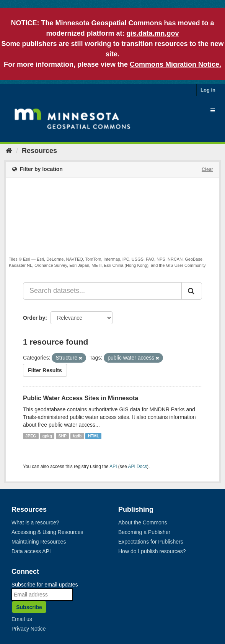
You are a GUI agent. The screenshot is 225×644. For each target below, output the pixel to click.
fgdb (77, 436)
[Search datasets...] (102, 291)
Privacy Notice (29, 629)
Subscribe (29, 607)
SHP (62, 436)
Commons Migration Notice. (175, 64)
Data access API (31, 551)
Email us (22, 619)
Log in (208, 90)
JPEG (31, 436)
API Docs (138, 467)
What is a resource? (35, 522)
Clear (207, 169)
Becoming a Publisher (144, 532)
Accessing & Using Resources (47, 532)
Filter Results (45, 370)
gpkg (47, 436)
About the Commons (143, 522)
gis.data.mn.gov (152, 33)
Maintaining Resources (39, 542)
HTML (94, 436)
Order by (34, 318)
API (113, 467)
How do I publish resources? (152, 551)
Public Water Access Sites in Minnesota (81, 398)
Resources (39, 151)
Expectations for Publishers (151, 542)
